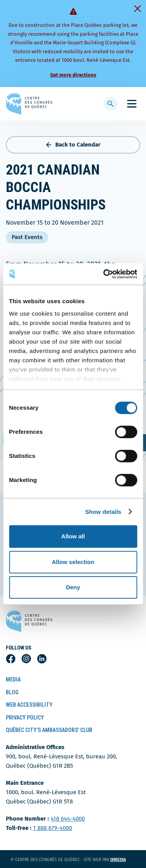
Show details (103, 512)
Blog (12, 692)
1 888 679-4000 (53, 828)
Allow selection (73, 562)
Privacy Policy (25, 718)
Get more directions (73, 75)
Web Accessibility (29, 705)
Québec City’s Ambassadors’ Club (49, 730)
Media (13, 679)
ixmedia (123, 860)
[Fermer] (137, 9)
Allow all (73, 536)
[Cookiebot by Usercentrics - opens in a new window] (104, 274)
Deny (73, 587)
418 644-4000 (68, 819)
